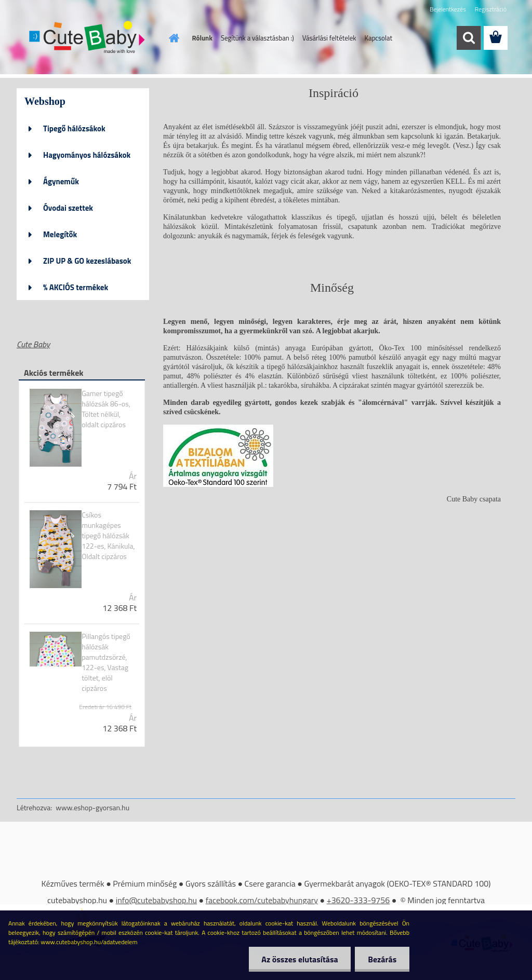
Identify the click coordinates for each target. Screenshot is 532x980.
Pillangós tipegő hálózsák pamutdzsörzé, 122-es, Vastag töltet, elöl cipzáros (106, 662)
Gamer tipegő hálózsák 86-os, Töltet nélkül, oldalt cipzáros (106, 409)
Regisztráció (491, 9)
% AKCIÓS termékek (76, 287)
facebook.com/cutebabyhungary (262, 900)
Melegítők (60, 234)
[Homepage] (172, 38)
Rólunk (202, 38)
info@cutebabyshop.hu (156, 900)
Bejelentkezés (448, 9)
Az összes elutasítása (300, 959)
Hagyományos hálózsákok (87, 155)
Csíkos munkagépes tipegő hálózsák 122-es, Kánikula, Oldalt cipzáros (108, 536)
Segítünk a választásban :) (257, 38)
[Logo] (88, 38)
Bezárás (382, 959)
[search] (469, 38)
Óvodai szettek (68, 208)
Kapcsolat (378, 38)
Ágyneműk (61, 181)
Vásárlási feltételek (329, 38)
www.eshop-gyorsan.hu (92, 807)
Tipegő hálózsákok (74, 128)
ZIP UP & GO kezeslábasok (87, 261)
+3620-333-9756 (358, 900)
